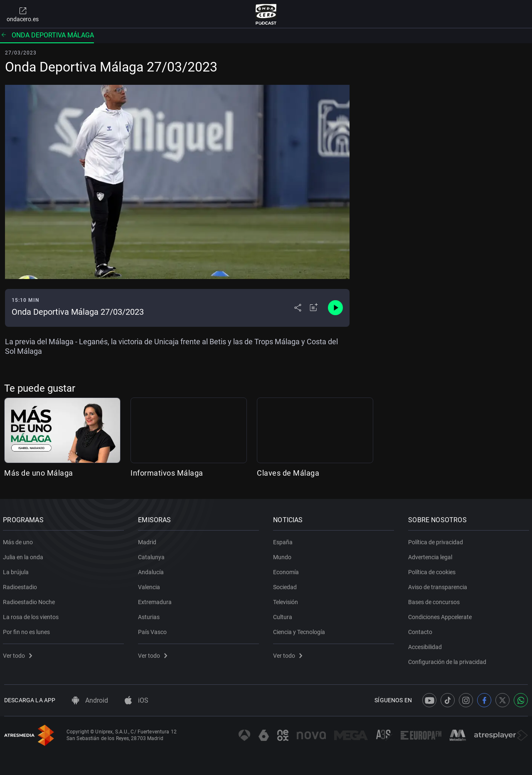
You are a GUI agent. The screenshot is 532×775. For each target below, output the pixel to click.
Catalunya (153, 555)
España (284, 541)
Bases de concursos (435, 600)
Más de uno (19, 541)
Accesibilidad (426, 645)
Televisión (287, 600)
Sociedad (286, 585)
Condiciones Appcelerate (441, 615)
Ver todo (19, 654)
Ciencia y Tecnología (300, 630)
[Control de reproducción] (335, 308)
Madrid (148, 541)
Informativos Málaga (167, 473)
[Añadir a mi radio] (314, 308)
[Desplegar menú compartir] (298, 308)
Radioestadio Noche (30, 600)
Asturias (150, 615)
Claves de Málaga (288, 473)
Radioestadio (21, 585)
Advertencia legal (431, 555)
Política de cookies (433, 570)
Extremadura (156, 600)
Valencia (150, 585)
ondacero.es (23, 14)
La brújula (17, 570)
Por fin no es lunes (28, 630)
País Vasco (154, 630)
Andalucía (152, 570)
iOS (137, 700)
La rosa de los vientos (32, 615)
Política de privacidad (437, 541)
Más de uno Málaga (39, 473)
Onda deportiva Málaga (47, 35)
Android (90, 700)
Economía (287, 570)
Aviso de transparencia (439, 585)
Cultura (284, 615)
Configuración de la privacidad (448, 660)
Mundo (283, 555)
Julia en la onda (24, 555)
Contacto (421, 630)
